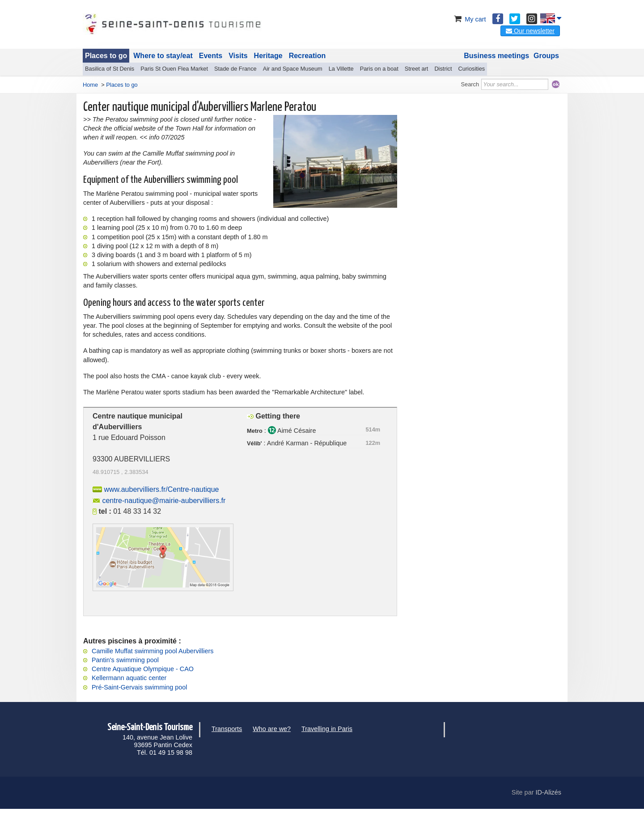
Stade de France (235, 69)
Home (90, 85)
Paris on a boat (379, 69)
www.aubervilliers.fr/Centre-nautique (161, 489)
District (443, 69)
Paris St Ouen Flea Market (174, 69)
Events (211, 56)
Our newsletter (530, 31)
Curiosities (471, 69)
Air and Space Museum (293, 69)
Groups (546, 56)
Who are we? (272, 729)
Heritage (268, 56)
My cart (469, 19)
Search (470, 84)
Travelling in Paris (327, 729)
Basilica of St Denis (110, 69)
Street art (417, 69)
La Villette (341, 69)
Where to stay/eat (163, 56)
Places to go (106, 56)
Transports (227, 729)
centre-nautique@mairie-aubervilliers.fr (164, 501)
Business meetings (496, 56)
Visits (238, 56)
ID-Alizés (548, 792)
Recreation (307, 56)
